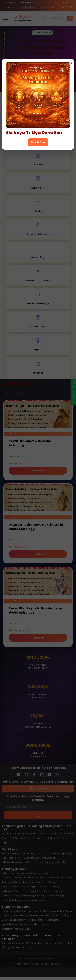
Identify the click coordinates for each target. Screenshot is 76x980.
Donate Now (38, 142)
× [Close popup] (71, 63)
